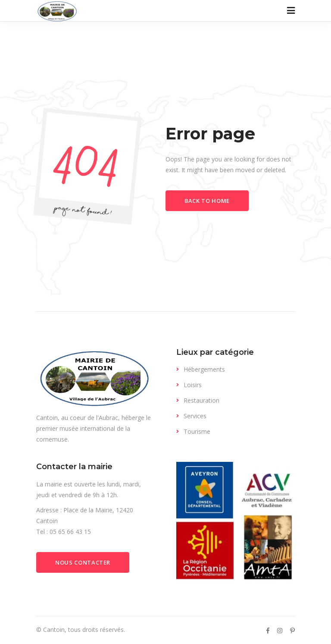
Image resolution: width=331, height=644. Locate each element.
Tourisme (197, 431)
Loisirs (193, 385)
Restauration (201, 400)
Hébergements (204, 369)
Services (195, 416)
